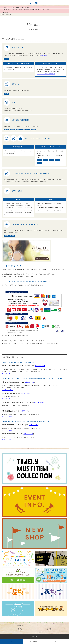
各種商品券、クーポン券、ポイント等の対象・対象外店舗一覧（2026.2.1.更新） (27, 10)
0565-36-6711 (34, 425)
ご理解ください (7, 12)
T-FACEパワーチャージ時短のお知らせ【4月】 (17, 7)
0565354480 (24, 411)
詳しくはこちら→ (7, 374)
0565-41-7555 (39, 402)
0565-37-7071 (40, 366)
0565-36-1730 (29, 382)
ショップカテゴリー (35, 642)
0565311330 (25, 393)
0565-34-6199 (43, 55)
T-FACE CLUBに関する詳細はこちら (46, 74)
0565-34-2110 (28, 434)
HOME (2, 15)
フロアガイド (58, 642)
